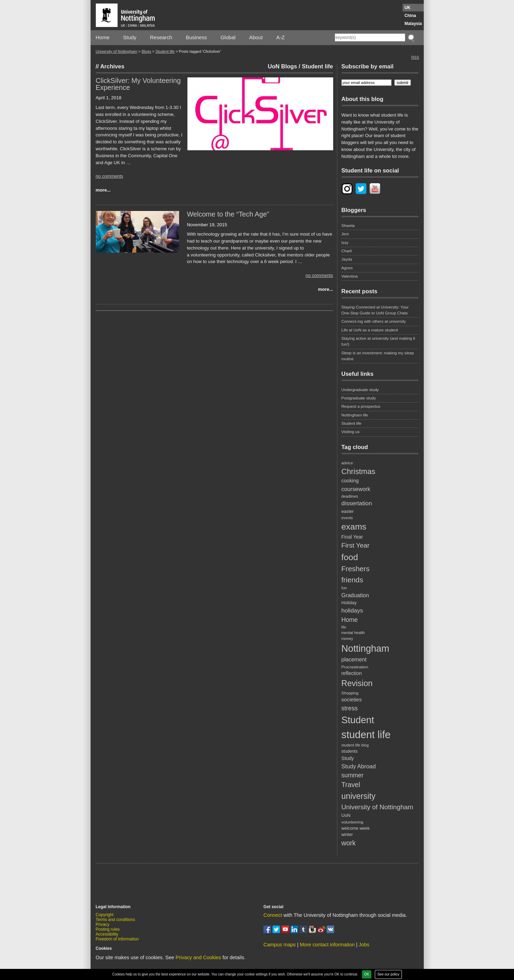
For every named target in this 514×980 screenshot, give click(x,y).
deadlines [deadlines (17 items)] (350, 496)
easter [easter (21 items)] (348, 511)
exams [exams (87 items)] (354, 527)
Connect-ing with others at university (374, 321)
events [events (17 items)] (347, 518)
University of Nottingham (117, 51)
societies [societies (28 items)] (352, 699)
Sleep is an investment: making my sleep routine (378, 356)
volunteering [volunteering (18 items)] (352, 822)
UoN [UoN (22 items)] (346, 815)
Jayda (347, 259)
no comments (109, 176)
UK (407, 8)
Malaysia (413, 24)
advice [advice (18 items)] (347, 463)
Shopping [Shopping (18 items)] (350, 693)
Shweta (348, 226)
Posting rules (108, 929)
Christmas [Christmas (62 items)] (359, 471)
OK (366, 974)
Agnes (347, 268)
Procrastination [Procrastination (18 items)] (355, 667)
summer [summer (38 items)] (353, 775)
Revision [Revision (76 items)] (357, 683)
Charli (347, 251)
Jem (345, 234)
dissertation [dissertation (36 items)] (357, 503)
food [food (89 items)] (350, 557)
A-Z (280, 37)
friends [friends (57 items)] (352, 580)
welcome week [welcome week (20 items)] (356, 828)
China (410, 16)
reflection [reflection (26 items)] (352, 673)
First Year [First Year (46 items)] (356, 545)
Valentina (350, 276)
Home (103, 37)
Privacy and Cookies (198, 957)
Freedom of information (117, 939)
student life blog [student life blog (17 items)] (355, 745)
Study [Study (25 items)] (348, 758)
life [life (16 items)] (344, 627)
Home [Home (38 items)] (350, 620)
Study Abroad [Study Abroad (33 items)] (359, 766)
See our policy (388, 974)
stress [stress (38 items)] (350, 708)
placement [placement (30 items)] (354, 660)
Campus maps (280, 945)
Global (228, 37)
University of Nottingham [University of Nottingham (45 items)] (377, 807)
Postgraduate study (359, 398)
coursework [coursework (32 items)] (356, 489)
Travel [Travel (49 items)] (351, 785)
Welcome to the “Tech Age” (228, 214)
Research (161, 37)
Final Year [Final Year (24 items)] (352, 537)
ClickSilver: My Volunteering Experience (138, 84)
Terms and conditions (115, 920)
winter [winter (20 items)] (347, 835)
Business (196, 37)
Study (130, 37)
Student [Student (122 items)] (358, 720)
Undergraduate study (360, 390)
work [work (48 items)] (349, 843)
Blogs (146, 51)
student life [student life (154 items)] (366, 734)
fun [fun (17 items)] (344, 588)
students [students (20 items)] (350, 751)
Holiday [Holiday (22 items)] (349, 603)
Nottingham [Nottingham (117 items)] (365, 649)
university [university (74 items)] (359, 796)
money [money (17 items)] (347, 639)
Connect (273, 915)
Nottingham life (355, 415)
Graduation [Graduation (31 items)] (355, 595)
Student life (165, 51)
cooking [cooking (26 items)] (350, 481)
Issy (345, 243)
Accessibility (107, 934)
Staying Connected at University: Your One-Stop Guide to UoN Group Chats (375, 310)
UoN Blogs (283, 66)
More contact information (327, 945)
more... (103, 190)
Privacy (103, 924)
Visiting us (351, 432)
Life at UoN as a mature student (370, 330)
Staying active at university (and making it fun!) (378, 341)
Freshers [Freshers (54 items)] (356, 569)
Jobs (364, 945)
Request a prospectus (361, 406)
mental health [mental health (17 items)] (353, 633)
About (256, 37)
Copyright (105, 915)
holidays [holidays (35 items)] (352, 611)
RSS (415, 57)
